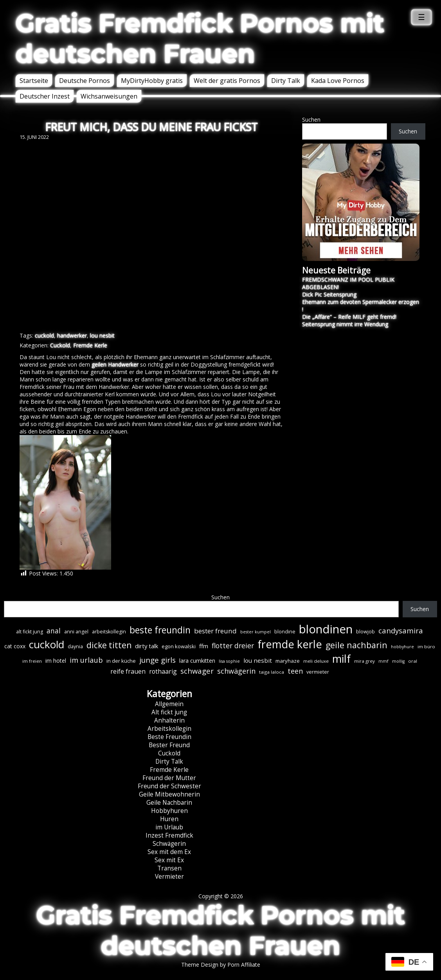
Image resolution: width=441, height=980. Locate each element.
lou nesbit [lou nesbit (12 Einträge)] (258, 660)
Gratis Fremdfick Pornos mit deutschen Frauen (200, 38)
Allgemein (169, 704)
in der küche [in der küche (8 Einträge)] (121, 661)
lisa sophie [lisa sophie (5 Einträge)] (229, 661)
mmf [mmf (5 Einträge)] (383, 661)
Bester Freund (169, 745)
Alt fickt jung (169, 712)
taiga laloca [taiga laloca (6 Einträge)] (272, 672)
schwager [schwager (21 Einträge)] (197, 671)
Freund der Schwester (169, 786)
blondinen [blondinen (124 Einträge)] (326, 629)
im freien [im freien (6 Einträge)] (32, 661)
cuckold (44, 335)
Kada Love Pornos (338, 81)
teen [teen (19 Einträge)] (295, 671)
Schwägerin (169, 844)
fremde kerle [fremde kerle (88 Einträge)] (290, 644)
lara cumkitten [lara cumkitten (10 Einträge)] (197, 661)
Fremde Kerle (90, 345)
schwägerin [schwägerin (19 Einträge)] (236, 671)
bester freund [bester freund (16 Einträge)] (215, 631)
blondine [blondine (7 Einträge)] (285, 632)
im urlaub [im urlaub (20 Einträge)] (86, 660)
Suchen (311, 120)
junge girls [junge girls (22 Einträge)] (157, 660)
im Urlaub (169, 827)
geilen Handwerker (115, 364)
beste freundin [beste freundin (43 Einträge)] (160, 630)
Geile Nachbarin (169, 803)
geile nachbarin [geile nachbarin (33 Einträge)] (356, 645)
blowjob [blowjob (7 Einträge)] (365, 632)
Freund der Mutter (169, 778)
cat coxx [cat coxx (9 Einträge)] (15, 646)
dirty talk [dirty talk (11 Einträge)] (147, 646)
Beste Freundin (169, 737)
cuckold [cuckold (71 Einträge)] (47, 644)
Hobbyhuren (169, 811)
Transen (169, 868)
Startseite (34, 81)
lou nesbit (102, 335)
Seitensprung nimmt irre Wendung (345, 324)
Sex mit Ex (169, 860)
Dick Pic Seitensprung (329, 294)
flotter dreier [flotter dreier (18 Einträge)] (233, 646)
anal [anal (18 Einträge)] (54, 631)
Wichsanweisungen (109, 96)
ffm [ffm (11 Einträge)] (204, 646)
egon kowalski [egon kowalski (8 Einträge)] (179, 646)
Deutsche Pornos (85, 81)
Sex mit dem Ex (169, 852)
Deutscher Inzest (45, 96)
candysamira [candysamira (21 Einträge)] (401, 630)
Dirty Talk (286, 81)
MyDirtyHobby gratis (152, 81)
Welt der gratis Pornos (227, 81)
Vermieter (169, 877)
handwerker (72, 335)
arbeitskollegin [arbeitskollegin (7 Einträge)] (109, 632)
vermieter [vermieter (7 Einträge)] (318, 672)
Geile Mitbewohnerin (169, 794)
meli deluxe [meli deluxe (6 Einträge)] (316, 661)
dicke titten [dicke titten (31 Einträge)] (109, 645)
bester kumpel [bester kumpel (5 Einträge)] (256, 632)
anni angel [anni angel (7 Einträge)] (76, 632)
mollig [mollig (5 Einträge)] (398, 661)
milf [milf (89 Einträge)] (341, 659)
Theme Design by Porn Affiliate (221, 965)
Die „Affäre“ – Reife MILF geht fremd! (349, 317)
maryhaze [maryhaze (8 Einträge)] (288, 661)
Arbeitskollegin (169, 729)
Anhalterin (169, 720)
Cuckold (60, 345)
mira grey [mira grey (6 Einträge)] (364, 661)
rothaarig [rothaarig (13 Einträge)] (163, 671)
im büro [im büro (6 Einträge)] (426, 646)
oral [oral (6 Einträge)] (413, 661)
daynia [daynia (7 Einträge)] (75, 646)
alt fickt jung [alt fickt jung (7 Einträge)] (30, 632)
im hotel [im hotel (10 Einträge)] (56, 661)
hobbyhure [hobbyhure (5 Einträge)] (402, 647)
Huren (169, 819)
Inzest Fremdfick (169, 835)
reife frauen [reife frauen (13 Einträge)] (128, 671)
